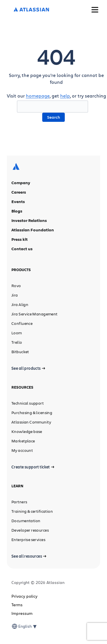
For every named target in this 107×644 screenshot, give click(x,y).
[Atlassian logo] (31, 10)
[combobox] (19, 626)
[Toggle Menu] (95, 10)
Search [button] (53, 117)
